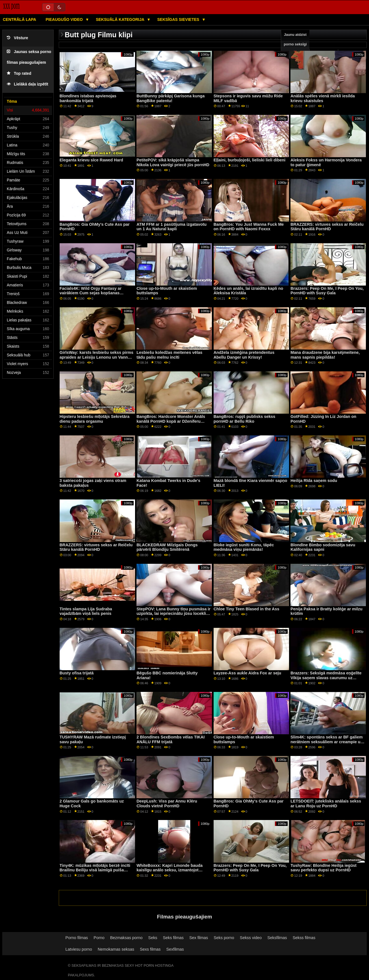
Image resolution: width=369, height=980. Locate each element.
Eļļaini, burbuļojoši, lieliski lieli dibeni (250, 160)
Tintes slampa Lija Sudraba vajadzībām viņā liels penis (86, 611)
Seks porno (224, 938)
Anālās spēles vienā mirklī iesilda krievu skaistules (323, 98)
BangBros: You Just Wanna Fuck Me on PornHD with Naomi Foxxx (249, 227)
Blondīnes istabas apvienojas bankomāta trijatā (88, 98)
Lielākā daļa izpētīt (28, 84)
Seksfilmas (277, 938)
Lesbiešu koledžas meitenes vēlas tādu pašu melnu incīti (169, 355)
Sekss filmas (304, 938)
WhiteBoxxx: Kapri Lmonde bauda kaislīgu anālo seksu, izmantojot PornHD (170, 870)
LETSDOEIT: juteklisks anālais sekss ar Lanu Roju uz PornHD (326, 803)
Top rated (19, 74)
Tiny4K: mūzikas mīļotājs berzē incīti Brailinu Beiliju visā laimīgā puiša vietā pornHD (95, 870)
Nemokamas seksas (116, 949)
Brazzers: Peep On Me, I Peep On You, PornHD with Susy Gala (327, 291)
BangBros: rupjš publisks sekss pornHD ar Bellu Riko (245, 419)
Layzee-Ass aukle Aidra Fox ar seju (248, 673)
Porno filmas (77, 938)
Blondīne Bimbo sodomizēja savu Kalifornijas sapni (323, 547)
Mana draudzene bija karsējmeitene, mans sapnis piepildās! (325, 355)
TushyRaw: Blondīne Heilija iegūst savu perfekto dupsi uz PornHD (324, 868)
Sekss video (251, 938)
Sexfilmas (175, 949)
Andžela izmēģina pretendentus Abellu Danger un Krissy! (244, 355)
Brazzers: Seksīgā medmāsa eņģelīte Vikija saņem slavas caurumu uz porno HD (326, 678)
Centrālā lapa (19, 19)
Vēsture (17, 38)
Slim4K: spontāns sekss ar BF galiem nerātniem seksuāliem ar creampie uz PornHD (326, 742)
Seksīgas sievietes (179, 19)
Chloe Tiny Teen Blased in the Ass (247, 609)
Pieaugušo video (65, 19)
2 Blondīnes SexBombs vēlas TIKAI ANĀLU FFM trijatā (171, 739)
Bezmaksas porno (126, 938)
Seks (153, 938)
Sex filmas (199, 938)
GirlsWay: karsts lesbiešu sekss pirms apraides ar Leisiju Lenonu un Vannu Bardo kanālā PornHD (96, 357)
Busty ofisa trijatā (77, 673)
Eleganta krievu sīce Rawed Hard (91, 160)
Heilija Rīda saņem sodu (314, 481)
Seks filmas (173, 938)
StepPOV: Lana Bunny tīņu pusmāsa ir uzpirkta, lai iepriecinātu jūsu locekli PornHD (173, 614)
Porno (99, 938)
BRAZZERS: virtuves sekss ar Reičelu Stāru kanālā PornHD (327, 227)
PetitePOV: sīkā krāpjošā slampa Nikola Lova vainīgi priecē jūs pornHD (173, 162)
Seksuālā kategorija (121, 19)
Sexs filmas (150, 949)
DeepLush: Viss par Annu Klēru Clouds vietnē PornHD (167, 803)
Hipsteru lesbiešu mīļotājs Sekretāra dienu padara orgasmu (95, 419)
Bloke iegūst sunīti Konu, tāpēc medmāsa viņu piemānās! (244, 547)
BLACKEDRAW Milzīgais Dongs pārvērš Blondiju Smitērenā (167, 547)
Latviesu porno (79, 949)
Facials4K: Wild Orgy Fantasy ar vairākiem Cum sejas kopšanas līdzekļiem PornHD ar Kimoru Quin (93, 293)
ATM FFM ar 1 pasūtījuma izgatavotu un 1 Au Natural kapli (172, 227)
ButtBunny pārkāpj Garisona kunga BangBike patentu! (171, 98)
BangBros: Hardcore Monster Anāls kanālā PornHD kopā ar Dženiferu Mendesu (171, 421)
